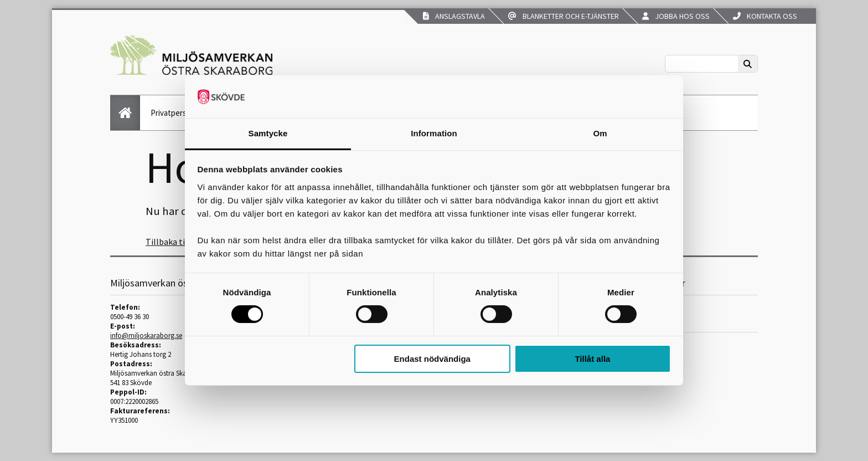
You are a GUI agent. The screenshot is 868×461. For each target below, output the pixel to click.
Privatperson (173, 113)
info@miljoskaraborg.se (146, 335)
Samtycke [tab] (268, 133)
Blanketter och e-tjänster (564, 16)
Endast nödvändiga (432, 359)
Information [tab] (434, 133)
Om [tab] (600, 133)
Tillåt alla (592, 359)
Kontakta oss (765, 16)
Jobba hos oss (676, 16)
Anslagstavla (454, 16)
